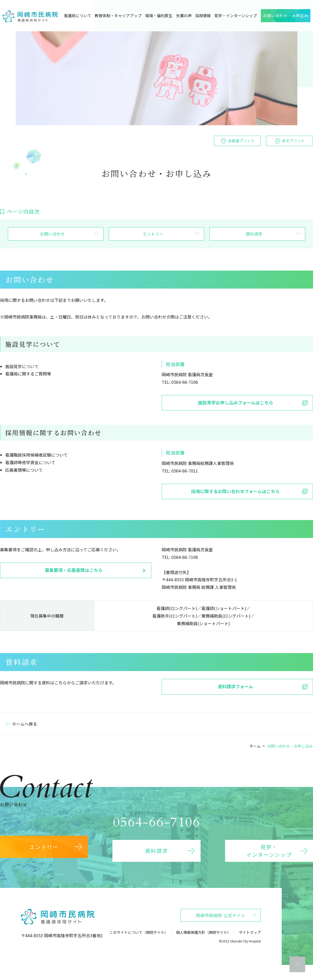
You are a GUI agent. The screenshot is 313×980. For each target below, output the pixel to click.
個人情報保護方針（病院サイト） (203, 940)
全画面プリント (241, 141)
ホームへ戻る (25, 724)
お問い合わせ (52, 234)
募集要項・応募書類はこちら (74, 570)
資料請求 (254, 234)
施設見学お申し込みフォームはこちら (236, 402)
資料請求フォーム (235, 686)
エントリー (153, 234)
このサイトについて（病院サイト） (139, 940)
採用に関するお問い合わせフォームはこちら (235, 491)
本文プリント (293, 141)
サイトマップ (250, 940)
